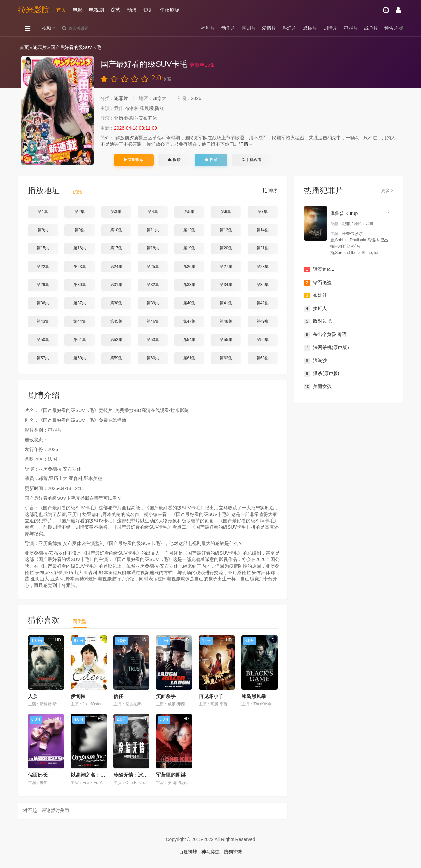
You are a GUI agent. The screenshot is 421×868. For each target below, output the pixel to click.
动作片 (228, 28)
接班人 (315, 309)
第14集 (263, 230)
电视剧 (97, 10)
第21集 (263, 248)
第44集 (79, 321)
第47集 (189, 321)
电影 (78, 10)
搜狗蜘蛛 (233, 852)
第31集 (116, 285)
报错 (174, 160)
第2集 (80, 212)
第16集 (79, 248)
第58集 (79, 358)
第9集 (80, 230)
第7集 (263, 212)
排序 (270, 191)
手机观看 (252, 160)
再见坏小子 (211, 696)
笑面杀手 (166, 696)
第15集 (43, 248)
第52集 (116, 340)
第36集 (43, 303)
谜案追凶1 (319, 269)
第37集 (79, 303)
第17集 (116, 248)
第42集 (263, 303)
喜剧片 (249, 28)
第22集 (43, 267)
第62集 (226, 358)
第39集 (153, 303)
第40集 (189, 303)
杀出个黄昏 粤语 (325, 335)
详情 (246, 144)
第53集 (153, 340)
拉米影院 (34, 10)
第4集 (153, 212)
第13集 (226, 230)
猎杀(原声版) (322, 374)
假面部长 (38, 775)
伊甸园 (78, 696)
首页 (61, 10)
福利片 (208, 28)
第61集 (189, 358)
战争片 (371, 28)
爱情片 (269, 28)
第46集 (153, 321)
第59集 (116, 358)
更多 (387, 191)
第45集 (116, 321)
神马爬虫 (210, 852)
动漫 (132, 10)
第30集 (79, 285)
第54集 (189, 340)
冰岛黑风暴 (254, 696)
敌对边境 (318, 321)
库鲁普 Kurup (344, 213)
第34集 (226, 285)
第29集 (43, 285)
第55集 (226, 340)
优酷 (77, 192)
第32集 (153, 285)
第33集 (189, 285)
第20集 (226, 248)
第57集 (43, 358)
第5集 (189, 212)
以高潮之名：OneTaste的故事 (104, 775)
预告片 (391, 28)
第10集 (116, 230)
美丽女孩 (318, 387)
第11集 (153, 230)
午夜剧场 (170, 10)
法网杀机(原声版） (328, 348)
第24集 (116, 267)
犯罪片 (351, 28)
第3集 (116, 212)
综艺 (115, 10)
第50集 (43, 340)
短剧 (148, 10)
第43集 (43, 321)
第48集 (226, 321)
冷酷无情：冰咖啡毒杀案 (141, 775)
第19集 (189, 248)
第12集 (189, 230)
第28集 (263, 267)
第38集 (116, 303)
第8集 (43, 230)
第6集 (226, 212)
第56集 (263, 340)
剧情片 (330, 28)
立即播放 (134, 160)
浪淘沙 (315, 361)
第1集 (43, 212)
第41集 (226, 303)
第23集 (79, 267)
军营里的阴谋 (171, 775)
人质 (33, 696)
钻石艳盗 (318, 283)
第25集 (153, 267)
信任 (118, 696)
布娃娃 (315, 295)
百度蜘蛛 (188, 852)
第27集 (226, 267)
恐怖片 (310, 28)
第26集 (189, 267)
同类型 (80, 621)
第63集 (263, 358)
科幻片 (289, 28)
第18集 (153, 248)
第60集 (153, 358)
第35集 (263, 285)
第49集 (263, 321)
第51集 (79, 340)
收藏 (211, 160)
